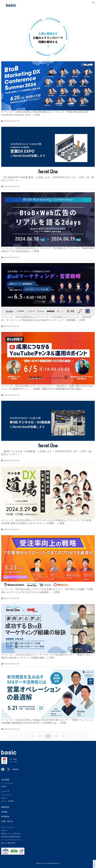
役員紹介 (4, 787)
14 (56, 736)
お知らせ (4, 798)
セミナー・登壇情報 (7, 801)
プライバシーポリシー (8, 827)
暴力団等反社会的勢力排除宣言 (11, 837)
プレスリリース (6, 795)
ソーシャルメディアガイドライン (12, 840)
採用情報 (5, 816)
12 (40, 736)
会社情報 (5, 780)
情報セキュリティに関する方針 (11, 834)
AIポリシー (5, 830)
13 (48, 736)
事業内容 (5, 807)
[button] (93, 2)
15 (63, 736)
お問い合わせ (7, 821)
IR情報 (4, 812)
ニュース (5, 791)
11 (32, 736)
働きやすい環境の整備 (8, 843)
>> (87, 736)
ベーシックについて (7, 783)
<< (9, 736)
